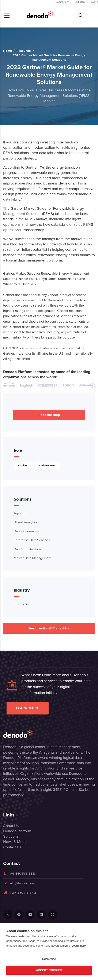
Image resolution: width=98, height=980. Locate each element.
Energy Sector (24, 604)
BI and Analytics (26, 522)
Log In (95, 2)
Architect (23, 465)
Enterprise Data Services (32, 540)
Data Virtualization (27, 549)
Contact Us (12, 847)
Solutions (11, 836)
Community (62, 2)
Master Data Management (33, 558)
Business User (47, 465)
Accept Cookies (49, 970)
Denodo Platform (17, 831)
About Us (11, 826)
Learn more (28, 708)
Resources (24, 51)
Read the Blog (49, 415)
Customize (49, 959)
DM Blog (80, 2)
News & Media (15, 842)
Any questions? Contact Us (49, 628)
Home (7, 51)
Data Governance (27, 531)
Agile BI (20, 513)
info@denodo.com (19, 883)
